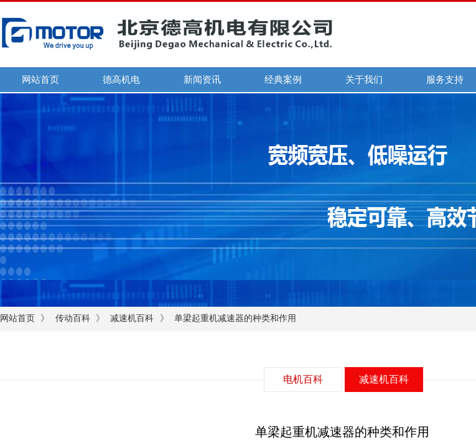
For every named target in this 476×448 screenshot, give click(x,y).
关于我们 (364, 80)
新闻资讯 (202, 80)
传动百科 (73, 318)
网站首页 (40, 80)
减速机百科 (132, 318)
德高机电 (121, 80)
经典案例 (283, 80)
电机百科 (303, 379)
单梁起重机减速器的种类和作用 (235, 318)
